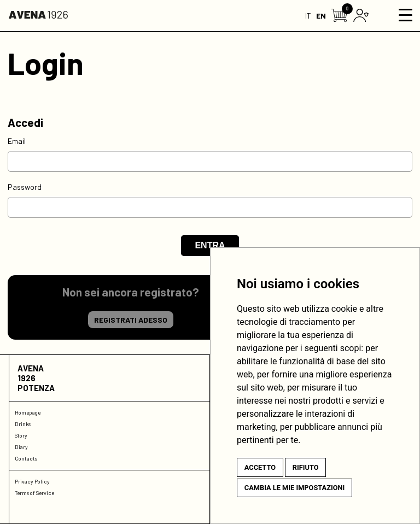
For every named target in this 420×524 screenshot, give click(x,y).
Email (17, 141)
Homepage (28, 412)
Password (25, 187)
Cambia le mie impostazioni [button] (294, 488)
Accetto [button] (260, 467)
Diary (21, 447)
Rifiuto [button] (306, 467)
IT (308, 16)
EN (321, 16)
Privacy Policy (32, 481)
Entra (210, 245)
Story (21, 435)
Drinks (23, 424)
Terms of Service (34, 493)
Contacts (26, 458)
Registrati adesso (131, 320)
